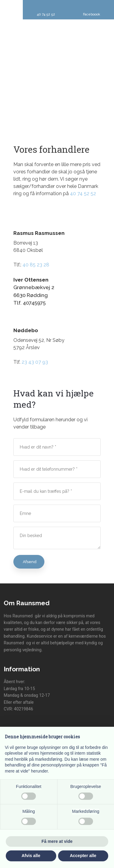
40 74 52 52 (83, 194)
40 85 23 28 (36, 265)
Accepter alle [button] (83, 856)
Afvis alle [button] (31, 856)
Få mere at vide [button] (57, 841)
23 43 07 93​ (35, 362)
